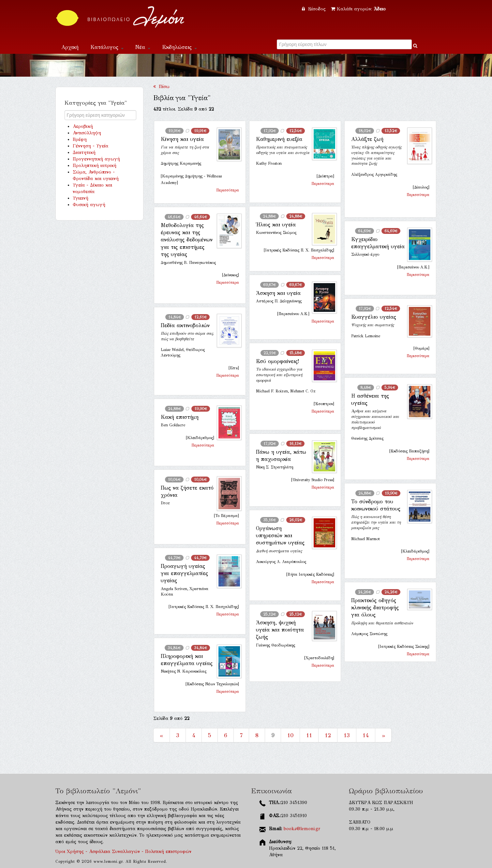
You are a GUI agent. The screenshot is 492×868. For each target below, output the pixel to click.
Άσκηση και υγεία (278, 293)
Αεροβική (83, 126)
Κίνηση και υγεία (182, 139)
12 (328, 735)
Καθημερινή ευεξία (279, 139)
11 (309, 735)
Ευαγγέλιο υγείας (374, 317)
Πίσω (161, 87)
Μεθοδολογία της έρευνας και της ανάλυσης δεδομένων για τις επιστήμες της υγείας (187, 240)
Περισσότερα (228, 190)
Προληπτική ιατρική (95, 166)
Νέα (143, 47)
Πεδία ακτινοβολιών (185, 325)
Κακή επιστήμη (180, 417)
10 (290, 735)
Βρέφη (80, 139)
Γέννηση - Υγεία (90, 146)
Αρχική (70, 47)
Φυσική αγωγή (89, 205)
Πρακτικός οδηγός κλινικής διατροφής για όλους (375, 608)
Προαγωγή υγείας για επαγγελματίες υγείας (184, 573)
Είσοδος (315, 9)
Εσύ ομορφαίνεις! (277, 361)
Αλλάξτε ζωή (367, 139)
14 (366, 735)
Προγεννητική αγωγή (96, 159)
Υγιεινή (81, 198)
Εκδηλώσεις (179, 47)
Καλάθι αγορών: (358, 9)
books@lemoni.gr (302, 829)
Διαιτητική (84, 152)
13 (347, 735)
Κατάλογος (107, 47)
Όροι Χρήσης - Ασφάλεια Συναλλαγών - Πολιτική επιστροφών (123, 852)
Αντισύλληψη (87, 133)
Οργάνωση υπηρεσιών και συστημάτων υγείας (280, 536)
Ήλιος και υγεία (276, 225)
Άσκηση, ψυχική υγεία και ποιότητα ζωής (280, 630)
